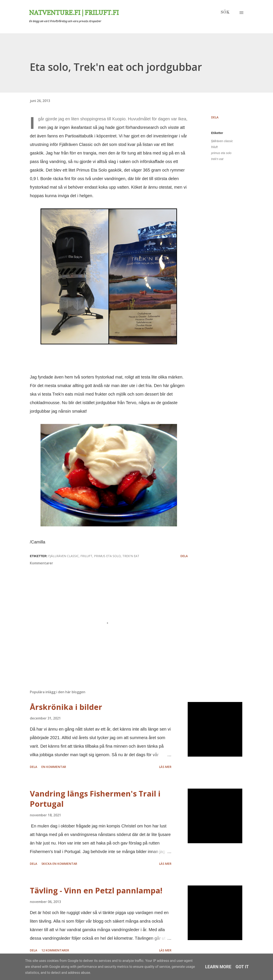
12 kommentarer (55, 950)
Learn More (218, 967)
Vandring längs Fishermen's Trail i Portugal (95, 799)
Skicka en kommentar (59, 864)
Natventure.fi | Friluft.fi (74, 13)
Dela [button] (215, 117)
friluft (214, 147)
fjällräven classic (222, 141)
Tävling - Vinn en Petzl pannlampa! (96, 890)
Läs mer (165, 767)
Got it (242, 967)
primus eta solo (221, 153)
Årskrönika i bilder (66, 707)
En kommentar (54, 767)
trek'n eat (217, 159)
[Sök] (225, 13)
